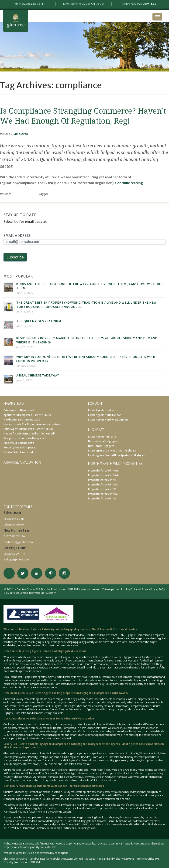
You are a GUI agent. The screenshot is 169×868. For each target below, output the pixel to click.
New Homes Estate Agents (64, 773)
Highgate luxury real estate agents (97, 744)
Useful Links (122, 589)
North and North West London (119, 642)
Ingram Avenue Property (24, 757)
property (17, 194)
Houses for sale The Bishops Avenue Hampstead (32, 424)
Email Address (17, 236)
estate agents (36, 699)
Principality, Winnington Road (142, 754)
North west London (125, 629)
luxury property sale (152, 744)
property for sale (102, 703)
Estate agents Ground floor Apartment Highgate (117, 455)
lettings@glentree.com (16, 560)
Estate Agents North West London (108, 420)
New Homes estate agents (72, 818)
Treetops (43, 757)
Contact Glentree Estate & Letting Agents (72, 710)
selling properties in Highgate (73, 693)
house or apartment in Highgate (21, 684)
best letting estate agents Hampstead (24, 680)
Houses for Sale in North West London (70, 719)
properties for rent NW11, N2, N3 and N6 (35, 764)
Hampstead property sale (77, 764)
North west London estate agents (60, 646)
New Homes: (83, 4)
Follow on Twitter (23, 573)
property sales (95, 786)
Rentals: (139, 4)
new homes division (43, 657)
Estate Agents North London (105, 415)
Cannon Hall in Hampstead (64, 757)
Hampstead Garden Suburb (70, 684)
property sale (56, 635)
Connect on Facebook (9, 573)
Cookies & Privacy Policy (144, 589)
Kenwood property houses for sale (38, 847)
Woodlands (118, 770)
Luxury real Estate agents (63, 706)
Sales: (28, 4)
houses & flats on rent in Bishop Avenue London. (45, 812)
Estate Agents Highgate (102, 437)
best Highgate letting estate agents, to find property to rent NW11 (53, 677)
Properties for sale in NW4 (103, 475)
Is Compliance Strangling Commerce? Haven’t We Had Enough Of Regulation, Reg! (83, 116)
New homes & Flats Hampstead (22, 420)
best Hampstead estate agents (129, 639)
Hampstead (143, 635)
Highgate (131, 635)
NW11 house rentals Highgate (45, 728)
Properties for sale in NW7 (103, 485)
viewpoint (30, 194)
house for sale (70, 639)
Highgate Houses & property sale (21, 844)
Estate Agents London (101, 410)
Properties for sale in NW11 (104, 471)
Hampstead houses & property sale (60, 844)
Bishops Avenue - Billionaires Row (25, 773)
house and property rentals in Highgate (106, 808)
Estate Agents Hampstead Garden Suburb (28, 429)
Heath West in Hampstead (106, 757)
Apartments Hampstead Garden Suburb (27, 415)
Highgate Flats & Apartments (139, 657)
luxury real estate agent (76, 792)
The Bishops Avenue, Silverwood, (77, 777)
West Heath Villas (100, 770)
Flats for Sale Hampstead (18, 452)
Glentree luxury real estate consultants (25, 754)
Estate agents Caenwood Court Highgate (112, 451)
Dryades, (86, 757)
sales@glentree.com (15, 525)
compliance (70, 194)
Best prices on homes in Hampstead (25, 438)
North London (101, 629)
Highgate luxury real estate (125, 761)
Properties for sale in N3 (102, 489)
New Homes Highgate (101, 446)
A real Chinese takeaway (38, 375)
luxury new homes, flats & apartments (92, 657)
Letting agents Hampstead (117, 844)
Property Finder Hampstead (20, 448)
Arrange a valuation (22, 462)
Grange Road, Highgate (45, 777)
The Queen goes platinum (39, 321)
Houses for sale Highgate (103, 441)
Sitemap (108, 589)
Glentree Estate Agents (16, 21)
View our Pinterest (51, 573)
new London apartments (81, 661)
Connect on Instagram (64, 573)
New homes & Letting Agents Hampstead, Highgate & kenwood (45, 651)
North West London (112, 728)
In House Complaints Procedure (27, 593)
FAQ (161, 589)
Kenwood (93, 684)
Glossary (51, 593)
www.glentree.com (91, 589)
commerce (55, 194)
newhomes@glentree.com (18, 542)
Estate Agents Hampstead (19, 410)
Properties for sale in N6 (102, 499)
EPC (6, 593)
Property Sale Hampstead (19, 443)
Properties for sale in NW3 (103, 494)
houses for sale (103, 661)
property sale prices (127, 710)
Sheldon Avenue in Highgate (111, 777)
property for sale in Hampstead (111, 706)
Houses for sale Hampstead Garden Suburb (29, 434)
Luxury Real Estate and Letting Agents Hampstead (36, 744)
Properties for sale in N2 (102, 480)
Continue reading (131, 183)
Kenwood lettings (91, 844)
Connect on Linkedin (37, 573)
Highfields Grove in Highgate (140, 773)
